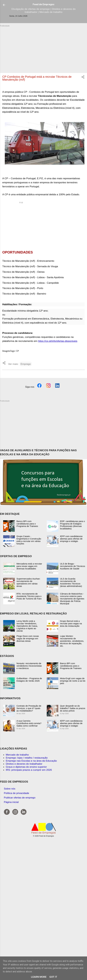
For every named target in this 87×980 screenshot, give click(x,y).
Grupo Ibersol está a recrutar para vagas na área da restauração (71, 623)
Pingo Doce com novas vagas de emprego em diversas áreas (28, 638)
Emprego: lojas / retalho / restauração (27, 758)
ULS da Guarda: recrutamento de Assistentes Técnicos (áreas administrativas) (71, 582)
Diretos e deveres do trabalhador (24, 764)
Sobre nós (10, 789)
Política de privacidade (17, 793)
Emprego (26, 364)
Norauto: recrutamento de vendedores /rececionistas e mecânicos (29, 666)
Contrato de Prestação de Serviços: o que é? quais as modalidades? (29, 708)
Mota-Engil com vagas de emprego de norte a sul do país (73, 681)
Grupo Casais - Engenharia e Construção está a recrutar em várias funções (29, 540)
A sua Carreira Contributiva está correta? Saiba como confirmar (29, 723)
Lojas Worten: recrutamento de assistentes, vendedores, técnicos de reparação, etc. (72, 641)
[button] (83, 77)
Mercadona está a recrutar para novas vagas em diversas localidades (29, 566)
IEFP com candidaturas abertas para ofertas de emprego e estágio (71, 539)
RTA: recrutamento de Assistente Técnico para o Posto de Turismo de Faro (29, 596)
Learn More (39, 977)
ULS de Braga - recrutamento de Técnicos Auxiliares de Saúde (73, 566)
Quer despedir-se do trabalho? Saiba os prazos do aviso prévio (73, 708)
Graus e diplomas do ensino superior (26, 767)
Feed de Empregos (43, 4)
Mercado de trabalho (17, 755)
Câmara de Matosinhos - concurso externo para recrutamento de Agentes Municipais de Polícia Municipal (72, 599)
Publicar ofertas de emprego (20, 798)
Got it (53, 977)
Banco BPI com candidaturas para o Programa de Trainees (27, 524)
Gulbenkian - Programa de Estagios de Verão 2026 (29, 680)
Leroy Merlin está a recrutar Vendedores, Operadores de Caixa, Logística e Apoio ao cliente (27, 626)
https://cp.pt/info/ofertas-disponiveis (58, 341)
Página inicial (11, 802)
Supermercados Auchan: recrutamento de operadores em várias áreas (28, 582)
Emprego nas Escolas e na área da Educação (31, 761)
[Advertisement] (43, 47)
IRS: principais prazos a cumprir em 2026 (29, 770)
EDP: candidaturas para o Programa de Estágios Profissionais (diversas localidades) (73, 525)
